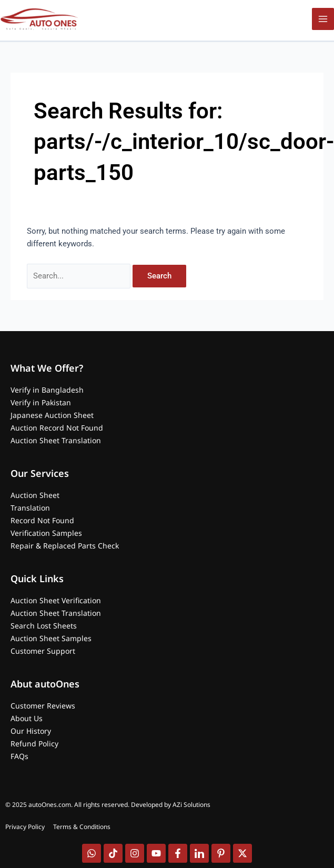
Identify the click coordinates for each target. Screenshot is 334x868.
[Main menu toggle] (323, 19)
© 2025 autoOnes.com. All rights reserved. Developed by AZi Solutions (108, 805)
